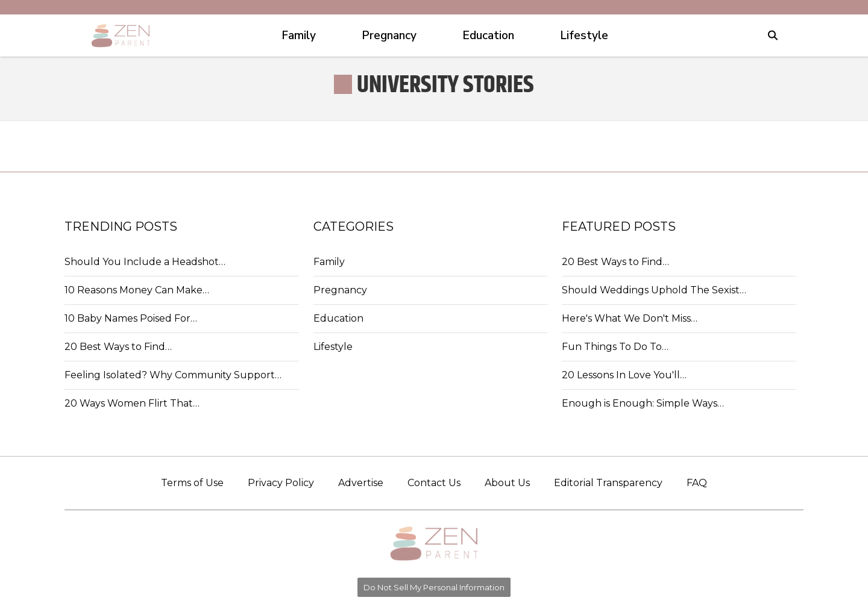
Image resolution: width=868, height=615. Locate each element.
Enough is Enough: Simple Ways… (643, 403)
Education (338, 318)
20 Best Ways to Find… (118, 347)
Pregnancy (340, 290)
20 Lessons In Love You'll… (624, 375)
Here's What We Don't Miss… (630, 318)
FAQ (697, 483)
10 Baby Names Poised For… (131, 318)
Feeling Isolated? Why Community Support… (173, 375)
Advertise (361, 483)
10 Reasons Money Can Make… (137, 290)
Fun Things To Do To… (615, 347)
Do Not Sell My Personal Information (434, 587)
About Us (507, 483)
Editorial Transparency (608, 483)
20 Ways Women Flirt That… (132, 403)
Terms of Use (192, 483)
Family (329, 262)
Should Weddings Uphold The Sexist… (654, 290)
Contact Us (434, 483)
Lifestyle (333, 347)
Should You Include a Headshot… (145, 262)
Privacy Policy (281, 483)
